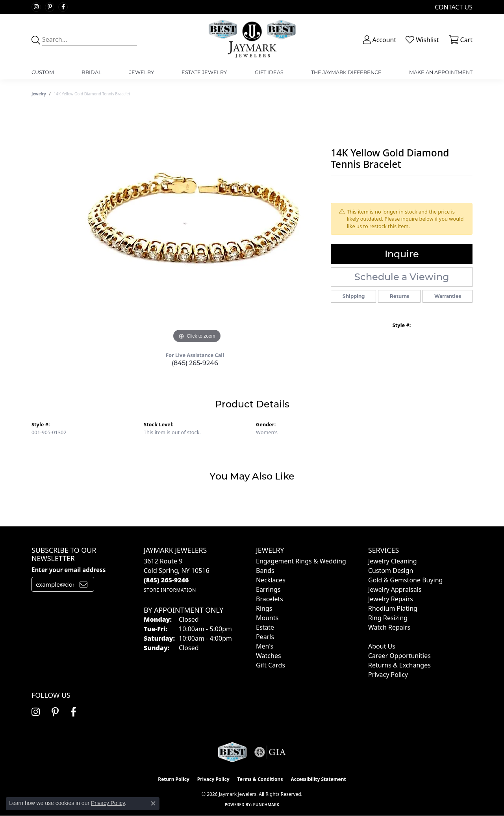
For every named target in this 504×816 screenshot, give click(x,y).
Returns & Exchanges (399, 665)
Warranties (448, 296)
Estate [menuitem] (265, 627)
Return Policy (174, 779)
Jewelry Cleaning (393, 561)
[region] (197, 227)
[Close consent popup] (153, 803)
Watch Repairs (389, 627)
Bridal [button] (92, 72)
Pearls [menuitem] (265, 637)
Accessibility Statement (318, 779)
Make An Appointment (441, 72)
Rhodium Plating (393, 608)
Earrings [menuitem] (268, 589)
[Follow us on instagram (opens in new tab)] (36, 7)
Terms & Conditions (260, 779)
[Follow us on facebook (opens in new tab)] (63, 7)
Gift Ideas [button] (269, 72)
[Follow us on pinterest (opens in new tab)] (50, 7)
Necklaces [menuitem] (271, 580)
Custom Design (391, 571)
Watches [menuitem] (269, 656)
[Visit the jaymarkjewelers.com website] (232, 752)
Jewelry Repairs (391, 599)
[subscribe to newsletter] (83, 584)
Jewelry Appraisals (395, 589)
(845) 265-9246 (195, 363)
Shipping (354, 296)
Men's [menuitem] (265, 646)
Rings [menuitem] (264, 608)
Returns (399, 296)
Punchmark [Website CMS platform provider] (266, 805)
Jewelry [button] (142, 72)
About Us (382, 646)
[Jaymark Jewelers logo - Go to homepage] (252, 40)
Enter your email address (69, 570)
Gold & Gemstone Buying (405, 580)
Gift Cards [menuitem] (271, 665)
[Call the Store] (166, 580)
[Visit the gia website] (270, 752)
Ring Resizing (388, 618)
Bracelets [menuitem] (270, 599)
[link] (453, 7)
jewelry (39, 94)
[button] (379, 40)
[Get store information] (170, 590)
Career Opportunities (399, 656)
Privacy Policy (388, 675)
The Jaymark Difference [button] (346, 72)
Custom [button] (43, 72)
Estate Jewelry (204, 72)
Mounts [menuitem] (267, 618)
